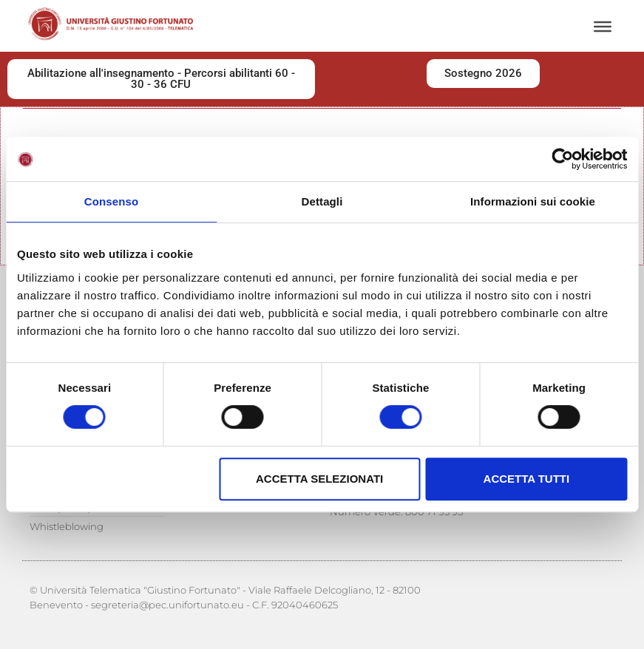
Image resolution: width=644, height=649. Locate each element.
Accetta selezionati (319, 479)
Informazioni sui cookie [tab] (533, 201)
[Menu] (603, 27)
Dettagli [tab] (322, 201)
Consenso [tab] (111, 201)
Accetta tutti (527, 479)
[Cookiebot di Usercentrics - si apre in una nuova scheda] (562, 159)
